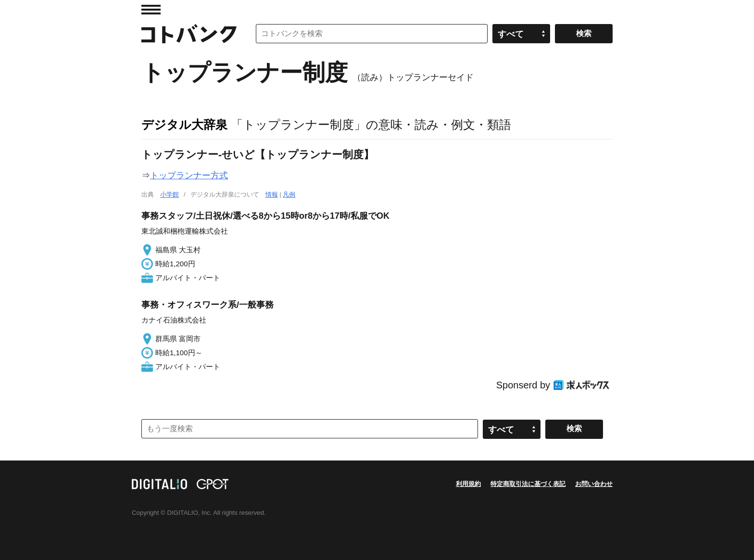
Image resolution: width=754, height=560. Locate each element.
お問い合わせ (594, 484)
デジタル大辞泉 (184, 124)
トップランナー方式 (189, 175)
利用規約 (468, 484)
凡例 (289, 194)
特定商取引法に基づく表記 (528, 484)
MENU (151, 10)
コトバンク (189, 34)
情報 (272, 194)
